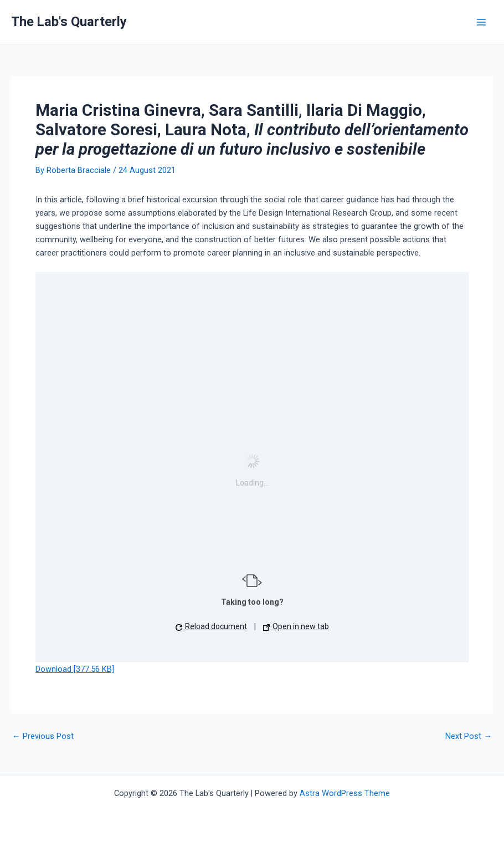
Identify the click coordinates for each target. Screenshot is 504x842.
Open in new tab (296, 626)
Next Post (469, 736)
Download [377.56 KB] (75, 669)
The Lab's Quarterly (69, 22)
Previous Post (43, 736)
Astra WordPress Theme (345, 793)
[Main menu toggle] (481, 22)
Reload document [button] (211, 626)
